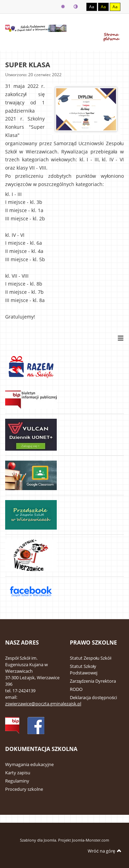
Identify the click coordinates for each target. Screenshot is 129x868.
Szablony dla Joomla (38, 840)
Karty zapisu (18, 773)
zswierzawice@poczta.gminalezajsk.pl (43, 704)
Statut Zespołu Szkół (91, 658)
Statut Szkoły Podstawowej (84, 669)
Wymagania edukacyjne (29, 764)
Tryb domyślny (63, 7)
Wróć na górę (105, 851)
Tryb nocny (76, 7)
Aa (92, 7)
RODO (76, 689)
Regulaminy (17, 781)
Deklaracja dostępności (94, 697)
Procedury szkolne (24, 789)
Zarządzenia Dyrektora (93, 681)
